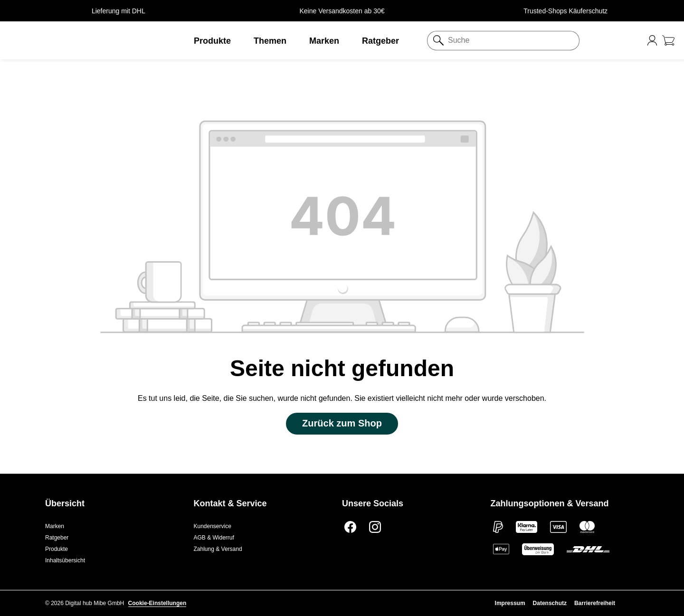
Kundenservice (213, 526)
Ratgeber (57, 538)
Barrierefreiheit (595, 603)
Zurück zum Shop (342, 423)
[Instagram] (374, 526)
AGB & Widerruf (214, 538)
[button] (85, 40)
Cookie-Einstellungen (157, 603)
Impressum (510, 603)
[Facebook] (349, 526)
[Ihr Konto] (652, 40)
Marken (55, 526)
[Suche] (512, 41)
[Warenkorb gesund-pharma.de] (668, 40)
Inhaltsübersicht (65, 560)
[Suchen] (435, 41)
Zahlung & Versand (218, 549)
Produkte (57, 549)
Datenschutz (550, 603)
